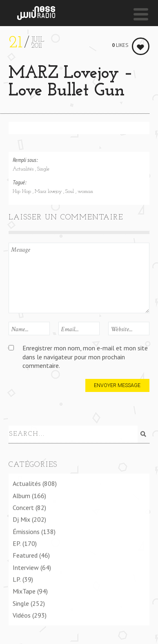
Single (43, 169)
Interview (26, 567)
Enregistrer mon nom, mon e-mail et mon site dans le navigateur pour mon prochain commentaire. (85, 357)
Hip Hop (23, 192)
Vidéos (22, 615)
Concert (23, 507)
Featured (25, 555)
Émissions (26, 531)
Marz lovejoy (49, 192)
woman (85, 192)
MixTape (24, 591)
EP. (17, 543)
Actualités (24, 169)
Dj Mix (21, 519)
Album (21, 495)
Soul (70, 192)
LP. (17, 579)
